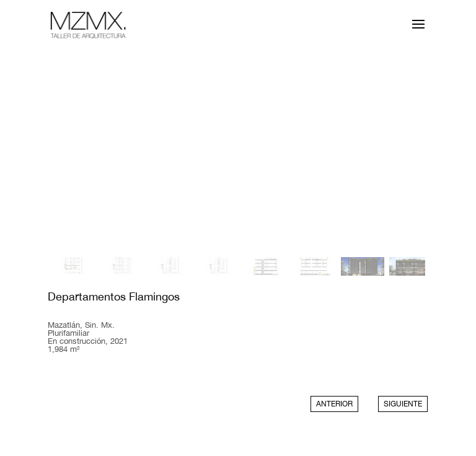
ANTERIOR (334, 404)
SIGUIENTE (403, 404)
